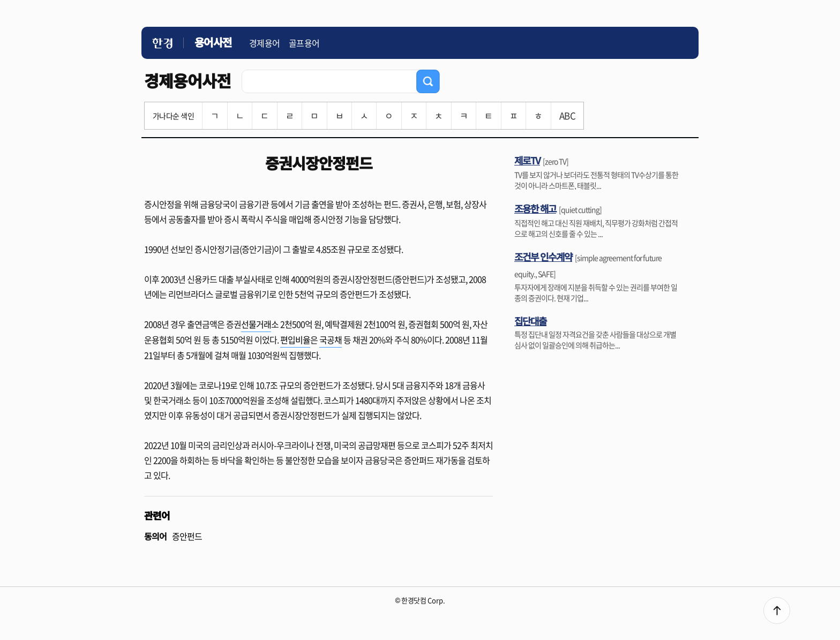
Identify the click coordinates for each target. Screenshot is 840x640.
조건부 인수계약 (543, 257)
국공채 (331, 340)
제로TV (527, 160)
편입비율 (295, 340)
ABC (567, 115)
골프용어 (304, 43)
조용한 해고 (535, 208)
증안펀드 (187, 536)
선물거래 (256, 324)
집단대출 (530, 321)
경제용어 (265, 43)
